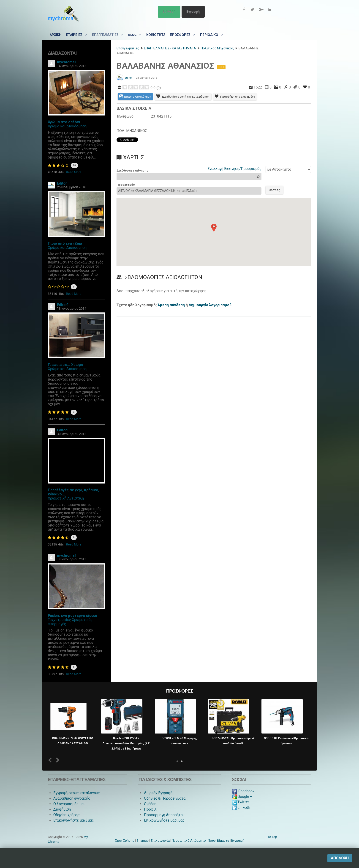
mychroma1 (67, 62)
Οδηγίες (275, 190)
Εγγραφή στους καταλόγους (77, 793)
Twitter (240, 802)
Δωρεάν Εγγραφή (158, 793)
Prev (51, 760)
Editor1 (63, 305)
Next (57, 760)
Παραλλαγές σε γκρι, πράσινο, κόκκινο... (73, 492)
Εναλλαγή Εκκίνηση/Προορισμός (234, 169)
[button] (214, 228)
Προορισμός (126, 185)
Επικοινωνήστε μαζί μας (74, 820)
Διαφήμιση (62, 809)
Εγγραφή (193, 12)
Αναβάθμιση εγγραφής (72, 798)
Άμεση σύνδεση (171, 305)
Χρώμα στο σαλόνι (64, 122)
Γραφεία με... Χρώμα (65, 365)
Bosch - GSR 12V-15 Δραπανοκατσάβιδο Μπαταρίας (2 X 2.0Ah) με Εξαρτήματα (126, 743)
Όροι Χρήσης (125, 841)
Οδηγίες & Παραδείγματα (165, 798)
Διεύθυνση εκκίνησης (132, 171)
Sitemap (143, 841)
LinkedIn (242, 808)
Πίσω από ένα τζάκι (65, 243)
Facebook (243, 791)
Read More (74, 172)
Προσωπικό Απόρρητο (189, 841)
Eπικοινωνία (160, 841)
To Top (272, 837)
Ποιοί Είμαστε (219, 841)
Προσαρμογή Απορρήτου (164, 815)
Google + (242, 797)
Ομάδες (150, 804)
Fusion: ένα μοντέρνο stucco (72, 616)
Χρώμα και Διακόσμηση (67, 126)
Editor (62, 183)
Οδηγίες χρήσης (67, 815)
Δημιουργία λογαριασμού (210, 305)
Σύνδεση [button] (169, 12)
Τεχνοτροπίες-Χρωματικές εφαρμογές (70, 622)
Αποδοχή (340, 858)
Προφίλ (150, 809)
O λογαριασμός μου (69, 804)
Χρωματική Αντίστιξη (66, 498)
